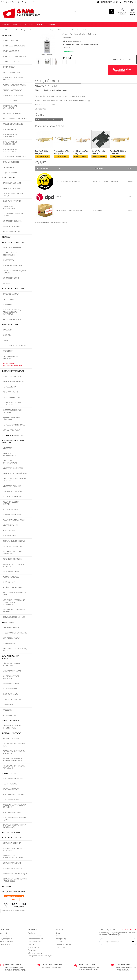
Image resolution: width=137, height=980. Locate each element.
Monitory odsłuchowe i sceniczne (13, 565)
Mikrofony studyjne (12, 188)
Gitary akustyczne (11, 51)
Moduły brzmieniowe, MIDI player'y (14, 272)
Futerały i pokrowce (11, 733)
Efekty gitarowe (10, 101)
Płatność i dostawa (34, 942)
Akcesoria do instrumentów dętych (13, 365)
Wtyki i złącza (9, 643)
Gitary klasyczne (10, 41)
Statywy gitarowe (11, 789)
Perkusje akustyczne (12, 376)
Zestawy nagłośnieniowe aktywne (14, 611)
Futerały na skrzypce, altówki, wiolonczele (13, 760)
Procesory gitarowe (12, 113)
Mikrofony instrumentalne (10, 462)
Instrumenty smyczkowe (13, 289)
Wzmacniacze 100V (11, 577)
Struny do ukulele (11, 162)
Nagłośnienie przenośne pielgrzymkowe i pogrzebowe (14, 602)
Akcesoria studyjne (12, 232)
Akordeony (8, 351)
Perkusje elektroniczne (14, 382)
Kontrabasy (8, 305)
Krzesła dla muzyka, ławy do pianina (14, 806)
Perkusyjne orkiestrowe (14, 425)
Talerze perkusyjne (12, 397)
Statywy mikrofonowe (13, 779)
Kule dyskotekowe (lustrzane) (11, 677)
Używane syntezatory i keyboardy (13, 849)
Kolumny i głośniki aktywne (11, 503)
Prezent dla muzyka (11, 832)
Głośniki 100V (9, 582)
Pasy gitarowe (9, 167)
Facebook (52, 24)
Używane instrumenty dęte (15, 874)
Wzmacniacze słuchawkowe (9, 207)
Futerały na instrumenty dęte (14, 745)
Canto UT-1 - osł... (98, 151)
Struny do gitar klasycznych (10, 136)
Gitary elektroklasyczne (14, 46)
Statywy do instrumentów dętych (14, 819)
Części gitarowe (10, 173)
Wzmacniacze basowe (12, 90)
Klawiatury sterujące (12, 265)
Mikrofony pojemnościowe (15, 473)
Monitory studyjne (11, 226)
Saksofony (8, 330)
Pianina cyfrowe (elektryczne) (10, 254)
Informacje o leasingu (35, 953)
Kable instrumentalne (13, 124)
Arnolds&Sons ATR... (61, 151)
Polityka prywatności (35, 936)
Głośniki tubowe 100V (12, 588)
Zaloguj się (5, 2)
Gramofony (8, 705)
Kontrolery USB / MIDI (12, 221)
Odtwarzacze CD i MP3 (13, 699)
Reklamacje (32, 950)
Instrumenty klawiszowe (13, 242)
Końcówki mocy (10, 536)
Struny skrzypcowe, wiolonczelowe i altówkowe (12, 312)
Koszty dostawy (33, 947)
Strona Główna (5, 30)
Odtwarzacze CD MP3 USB (14, 617)
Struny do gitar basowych (14, 157)
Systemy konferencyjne (13, 435)
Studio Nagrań (9, 178)
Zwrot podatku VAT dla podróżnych (40, 956)
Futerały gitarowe (11, 738)
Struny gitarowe (10, 129)
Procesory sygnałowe (13, 546)
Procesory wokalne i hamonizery (12, 553)
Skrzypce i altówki (11, 294)
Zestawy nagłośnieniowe (14, 541)
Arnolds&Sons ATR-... (80, 151)
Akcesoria (7, 710)
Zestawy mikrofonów (12, 491)
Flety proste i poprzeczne (15, 346)
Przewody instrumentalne (15, 633)
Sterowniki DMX (10, 689)
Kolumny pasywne (11, 509)
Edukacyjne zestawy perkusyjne (12, 404)
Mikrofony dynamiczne (13, 468)
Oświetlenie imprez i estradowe (12, 665)
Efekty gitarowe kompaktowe (10, 107)
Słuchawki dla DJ (10, 694)
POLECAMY (7, 886)
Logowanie (4, 933)
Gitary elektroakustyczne (14, 56)
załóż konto (122, 14)
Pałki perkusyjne (10, 392)
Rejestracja (16, 2)
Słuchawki (7, 237)
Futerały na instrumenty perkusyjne (14, 767)
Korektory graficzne (12, 559)
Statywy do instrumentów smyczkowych (14, 826)
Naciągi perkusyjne (11, 430)
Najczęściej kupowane (63, 944)
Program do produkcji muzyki (13, 215)
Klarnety (7, 335)
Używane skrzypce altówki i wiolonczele (15, 880)
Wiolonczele (8, 299)
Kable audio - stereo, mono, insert (15, 650)
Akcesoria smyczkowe (13, 319)
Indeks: (65, 41)
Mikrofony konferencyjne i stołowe (14, 480)
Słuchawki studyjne (12, 201)
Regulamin (32, 933)
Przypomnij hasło (29, 2)
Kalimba (6, 283)
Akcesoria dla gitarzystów (15, 119)
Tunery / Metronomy (11, 721)
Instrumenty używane (12, 838)
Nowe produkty (61, 939)
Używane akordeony (12, 843)
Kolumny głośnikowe (12, 497)
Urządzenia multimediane (14, 892)
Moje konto (5, 929)
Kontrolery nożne (11, 278)
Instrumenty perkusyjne (13, 371)
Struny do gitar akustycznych (10, 143)
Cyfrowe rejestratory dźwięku (13, 195)
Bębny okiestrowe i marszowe (11, 419)
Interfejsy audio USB (12, 183)
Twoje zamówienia (6, 942)
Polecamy (29, 24)
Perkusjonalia (9, 387)
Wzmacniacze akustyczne (14, 85)
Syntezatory (8, 260)
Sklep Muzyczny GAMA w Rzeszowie (14, 911)
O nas (58, 933)
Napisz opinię (67, 38)
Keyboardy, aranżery (12, 248)
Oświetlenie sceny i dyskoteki (11, 657)
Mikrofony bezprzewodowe (10, 454)
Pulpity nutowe (10, 784)
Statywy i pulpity (10, 773)
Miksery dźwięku (10, 525)
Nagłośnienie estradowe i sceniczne (14, 442)
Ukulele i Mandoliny (12, 72)
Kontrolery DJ (9, 715)
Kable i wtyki (8, 622)
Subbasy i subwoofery (13, 515)
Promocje (17, 24)
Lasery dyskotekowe (12, 671)
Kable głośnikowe (11, 628)
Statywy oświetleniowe (13, 794)
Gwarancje (32, 944)
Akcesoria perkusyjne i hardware (13, 411)
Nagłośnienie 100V (11, 572)
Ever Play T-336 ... (41, 151)
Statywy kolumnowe (12, 800)
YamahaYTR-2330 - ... (118, 151)
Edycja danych (5, 944)
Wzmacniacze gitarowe (13, 95)
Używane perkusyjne (12, 863)
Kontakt (40, 24)
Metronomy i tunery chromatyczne (12, 727)
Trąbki (6, 340)
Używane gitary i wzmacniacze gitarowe (13, 857)
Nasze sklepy (60, 947)
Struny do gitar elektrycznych (10, 150)
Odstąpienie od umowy (36, 939)
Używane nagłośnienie (13, 868)
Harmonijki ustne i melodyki (11, 357)
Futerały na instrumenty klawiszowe (14, 752)
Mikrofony (8, 448)
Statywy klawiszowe (12, 812)
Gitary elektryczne (11, 62)
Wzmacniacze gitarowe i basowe (13, 79)
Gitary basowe (9, 67)
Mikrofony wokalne (12, 486)
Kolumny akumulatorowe (14, 520)
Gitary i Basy (8, 35)
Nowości (5, 24)
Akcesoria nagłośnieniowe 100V (15, 594)
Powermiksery (9, 530)
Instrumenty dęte (10, 325)
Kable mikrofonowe (12, 638)
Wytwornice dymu (11, 684)
